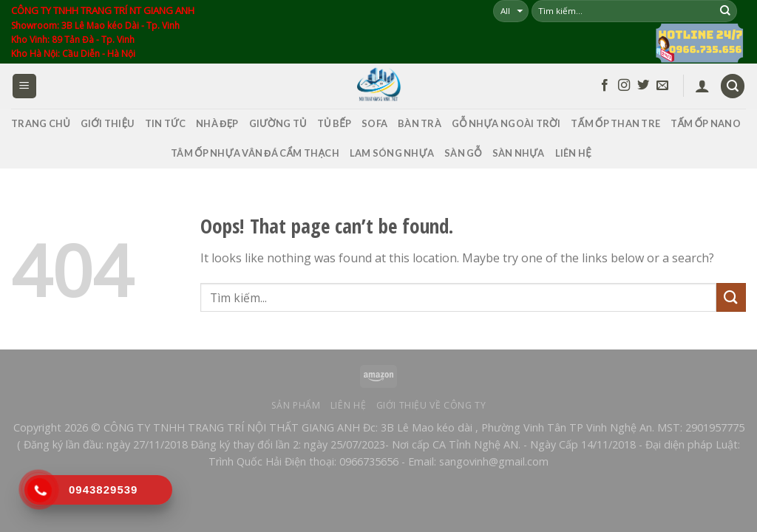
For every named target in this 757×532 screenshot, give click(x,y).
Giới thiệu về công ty (431, 405)
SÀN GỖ (463, 153)
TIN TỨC (166, 123)
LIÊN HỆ (573, 153)
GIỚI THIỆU (108, 123)
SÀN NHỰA (519, 153)
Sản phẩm (296, 405)
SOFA (374, 123)
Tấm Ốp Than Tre (615, 123)
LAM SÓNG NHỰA (392, 153)
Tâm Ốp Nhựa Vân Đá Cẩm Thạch (255, 153)
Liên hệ (348, 405)
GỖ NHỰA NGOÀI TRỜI (506, 123)
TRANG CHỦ (41, 123)
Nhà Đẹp (217, 123)
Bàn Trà (420, 123)
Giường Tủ (278, 123)
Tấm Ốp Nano (706, 123)
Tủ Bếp (334, 123)
